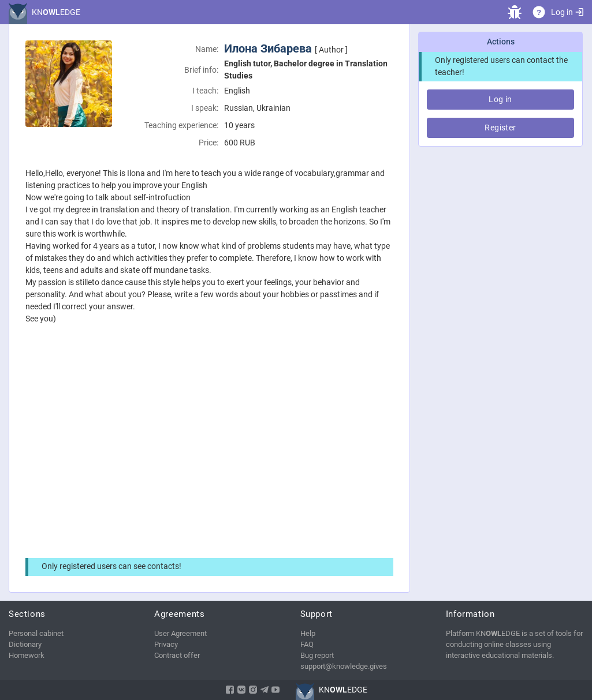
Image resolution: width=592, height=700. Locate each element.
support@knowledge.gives (344, 666)
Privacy (166, 644)
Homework (27, 655)
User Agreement (180, 633)
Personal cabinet (36, 633)
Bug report (317, 655)
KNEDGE (56, 12)
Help (308, 633)
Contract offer (177, 655)
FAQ (307, 644)
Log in (567, 12)
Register (500, 128)
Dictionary (25, 644)
